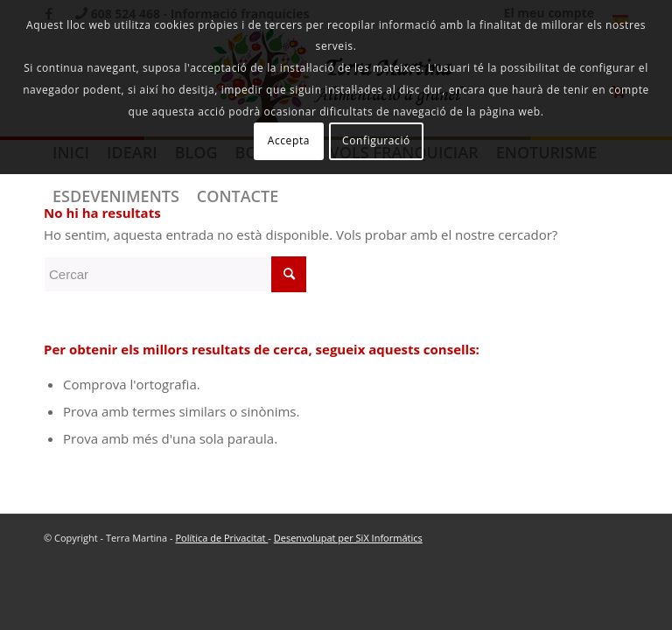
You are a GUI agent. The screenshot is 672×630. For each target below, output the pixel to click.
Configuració (376, 140)
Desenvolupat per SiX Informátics (348, 538)
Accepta (289, 140)
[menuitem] (116, 196)
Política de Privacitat (221, 538)
